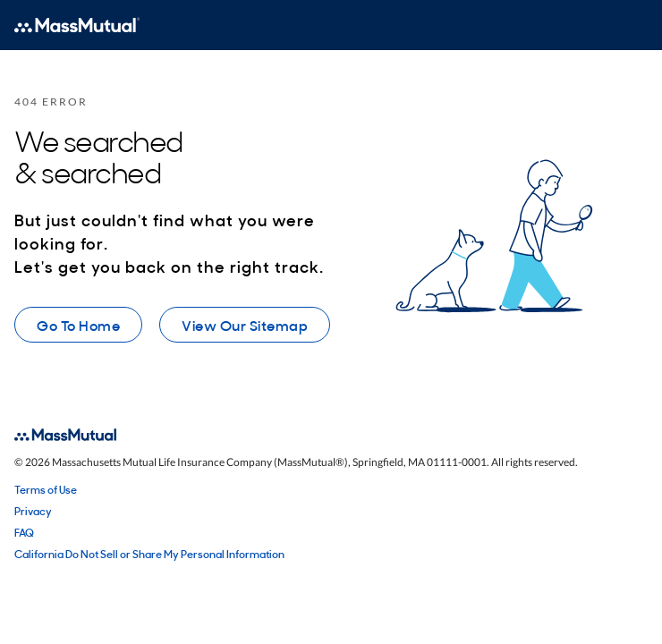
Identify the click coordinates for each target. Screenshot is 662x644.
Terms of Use (46, 489)
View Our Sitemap (245, 325)
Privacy (33, 511)
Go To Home (78, 325)
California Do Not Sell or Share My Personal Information (149, 554)
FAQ (24, 532)
